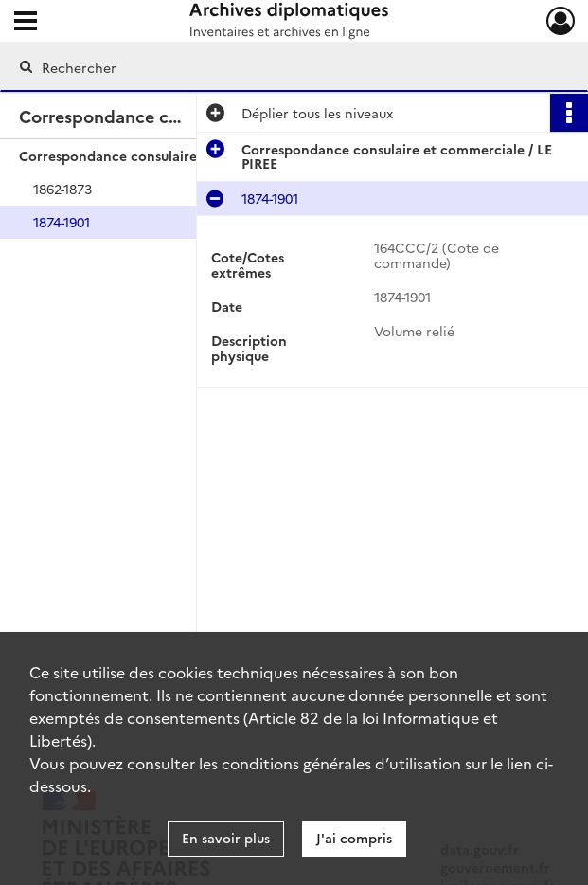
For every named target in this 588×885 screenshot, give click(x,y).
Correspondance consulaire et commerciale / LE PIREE (194, 155)
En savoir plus (226, 838)
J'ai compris (354, 838)
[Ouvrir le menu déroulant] (26, 23)
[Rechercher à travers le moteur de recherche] (275, 67)
